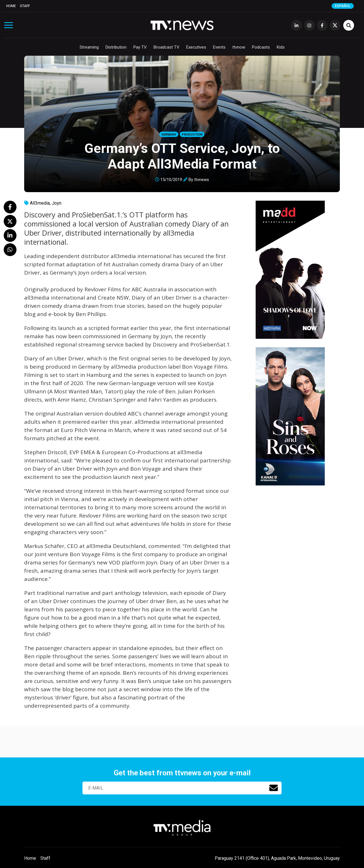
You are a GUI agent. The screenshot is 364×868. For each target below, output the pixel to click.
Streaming (89, 47)
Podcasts (261, 47)
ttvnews (202, 180)
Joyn (57, 203)
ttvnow (239, 47)
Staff (25, 6)
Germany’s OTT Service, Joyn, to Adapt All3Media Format (182, 156)
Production (192, 135)
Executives (196, 47)
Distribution (116, 47)
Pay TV (140, 47)
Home (11, 6)
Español (343, 6)
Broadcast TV (167, 47)
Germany (169, 135)
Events (219, 47)
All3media (40, 203)
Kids (281, 47)
